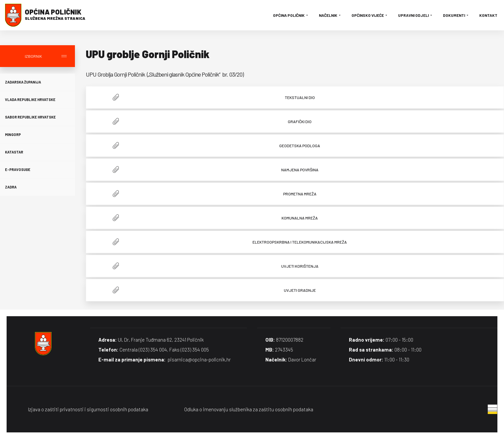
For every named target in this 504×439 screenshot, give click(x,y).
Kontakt (488, 15)
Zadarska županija (23, 82)
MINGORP (13, 135)
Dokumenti (456, 15)
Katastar (14, 152)
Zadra (11, 187)
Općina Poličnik (291, 15)
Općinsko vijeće (370, 15)
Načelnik (330, 15)
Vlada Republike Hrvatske (30, 100)
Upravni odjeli (416, 15)
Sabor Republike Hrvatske (30, 117)
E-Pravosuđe (18, 169)
